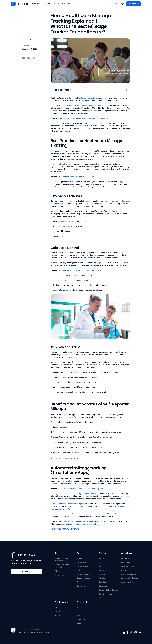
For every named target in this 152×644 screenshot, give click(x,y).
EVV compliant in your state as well (82, 524)
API (100, 598)
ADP (69, 509)
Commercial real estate (129, 578)
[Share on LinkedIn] (24, 58)
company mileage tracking (84, 494)
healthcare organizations (88, 98)
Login (57, 607)
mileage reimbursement (67, 201)
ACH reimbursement (84, 574)
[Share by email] (29, 58)
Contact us (81, 619)
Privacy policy (34, 632)
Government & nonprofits (130, 566)
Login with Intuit (61, 611)
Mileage (80, 558)
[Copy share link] (34, 58)
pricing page (108, 521)
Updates (80, 615)
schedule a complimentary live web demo (78, 521)
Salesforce (103, 586)
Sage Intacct (103, 570)
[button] (67, 4)
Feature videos (60, 575)
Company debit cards (84, 578)
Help (78, 611)
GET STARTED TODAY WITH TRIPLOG (65, 458)
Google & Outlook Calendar (109, 590)
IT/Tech (123, 570)
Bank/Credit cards (105, 594)
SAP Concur (103, 558)
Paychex (102, 578)
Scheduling (81, 586)
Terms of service (23, 632)
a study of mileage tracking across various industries (81, 105)
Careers (80, 623)
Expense (80, 570)
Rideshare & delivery (128, 582)
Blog (78, 607)
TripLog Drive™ (82, 562)
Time (79, 582)
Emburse (102, 574)
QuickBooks (55, 509)
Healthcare (125, 558)
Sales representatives (128, 574)
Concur (121, 506)
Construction (125, 562)
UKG (100, 566)
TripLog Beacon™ (83, 566)
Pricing (57, 571)
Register (58, 615)
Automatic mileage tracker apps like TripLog (67, 504)
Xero (62, 509)
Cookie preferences (45, 632)
